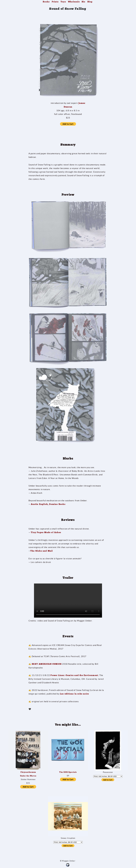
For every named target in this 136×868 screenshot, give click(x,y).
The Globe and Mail (42, 551)
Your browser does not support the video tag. (68, 601)
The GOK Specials (68, 772)
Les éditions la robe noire (74, 694)
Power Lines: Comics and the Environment (74, 675)
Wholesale (74, 2)
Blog (90, 2)
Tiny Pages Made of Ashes (46, 532)
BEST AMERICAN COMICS (47, 664)
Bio (84, 2)
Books (46, 2)
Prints (55, 2)
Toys (63, 2)
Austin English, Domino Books (48, 504)
